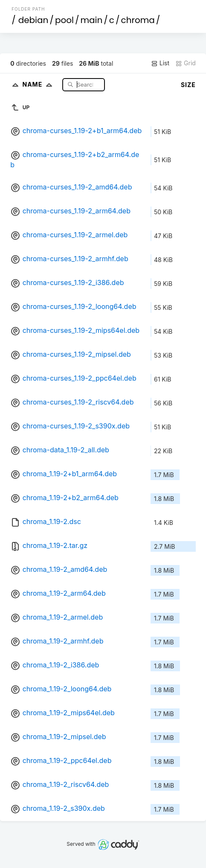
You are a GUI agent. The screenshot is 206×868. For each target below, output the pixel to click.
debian (33, 20)
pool (64, 20)
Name (39, 84)
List (160, 63)
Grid (186, 63)
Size (188, 85)
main (91, 20)
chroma (138, 20)
